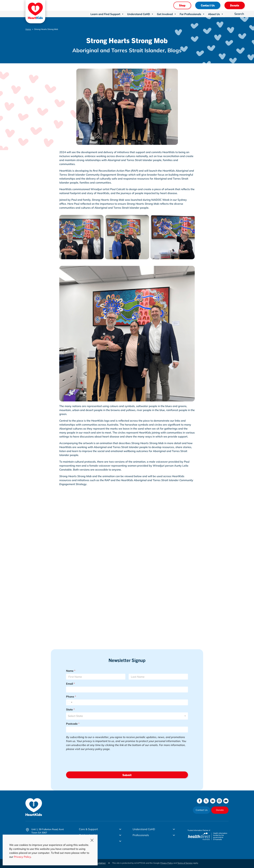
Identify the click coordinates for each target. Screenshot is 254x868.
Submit (127, 775)
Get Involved (167, 14)
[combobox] (127, 716)
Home (28, 29)
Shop (182, 5)
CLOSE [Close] (92, 840)
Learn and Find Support (107, 14)
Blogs (174, 50)
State (70, 710)
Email (70, 684)
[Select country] (70, 702)
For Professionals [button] (192, 14)
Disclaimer (100, 863)
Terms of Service (185, 863)
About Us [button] (216, 14)
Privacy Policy (167, 863)
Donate (235, 5)
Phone (71, 697)
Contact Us (208, 5)
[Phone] (127, 702)
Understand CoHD (140, 14)
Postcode (73, 724)
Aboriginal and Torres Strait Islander (118, 50)
